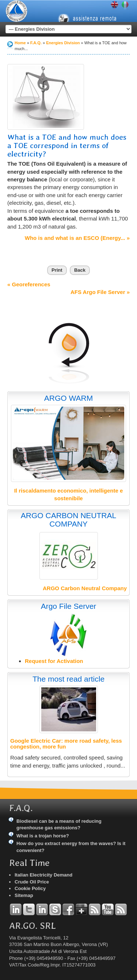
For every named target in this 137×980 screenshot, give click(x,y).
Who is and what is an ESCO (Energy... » (77, 238)
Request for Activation (54, 661)
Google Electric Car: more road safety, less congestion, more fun (66, 744)
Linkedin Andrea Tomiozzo (16, 909)
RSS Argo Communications (121, 909)
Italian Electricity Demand (43, 875)
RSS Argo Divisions (95, 909)
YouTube (108, 909)
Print (57, 270)
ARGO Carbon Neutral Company (85, 588)
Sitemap (24, 895)
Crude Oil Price (32, 882)
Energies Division (63, 43)
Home (20, 43)
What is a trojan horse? (43, 836)
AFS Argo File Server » (100, 292)
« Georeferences (29, 284)
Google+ (81, 909)
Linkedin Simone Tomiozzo (42, 909)
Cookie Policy (30, 888)
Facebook (68, 909)
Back (80, 270)
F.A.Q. (36, 43)
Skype (55, 909)
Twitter (29, 909)
